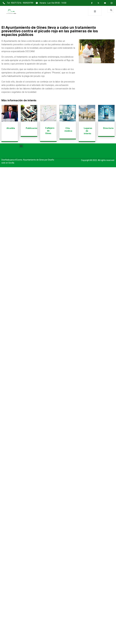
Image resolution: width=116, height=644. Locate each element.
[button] (21, 146)
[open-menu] (95, 11)
